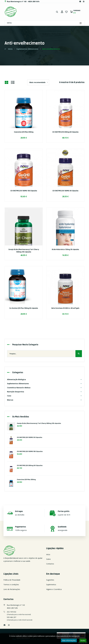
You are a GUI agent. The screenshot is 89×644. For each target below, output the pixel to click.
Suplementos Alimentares (27, 49)
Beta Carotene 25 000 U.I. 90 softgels (65, 308)
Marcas (44, 400)
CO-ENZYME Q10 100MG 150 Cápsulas (24, 191)
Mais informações (69, 640)
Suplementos (51, 585)
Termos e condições (11, 585)
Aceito (83, 640)
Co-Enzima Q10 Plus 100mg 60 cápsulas (24, 308)
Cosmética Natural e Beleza (44, 388)
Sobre (48, 559)
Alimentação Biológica (44, 379)
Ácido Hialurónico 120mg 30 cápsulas (65, 249)
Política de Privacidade (12, 580)
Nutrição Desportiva (44, 392)
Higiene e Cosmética (54, 589)
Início (10, 49)
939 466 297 (11, 617)
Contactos (50, 564)
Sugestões (50, 580)
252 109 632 (11, 612)
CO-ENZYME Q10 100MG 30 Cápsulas (65, 191)
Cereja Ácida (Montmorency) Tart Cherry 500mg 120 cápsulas (24, 251)
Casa (44, 396)
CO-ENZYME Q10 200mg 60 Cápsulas (65, 132)
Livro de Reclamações (12, 589)
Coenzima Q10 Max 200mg (24, 132)
